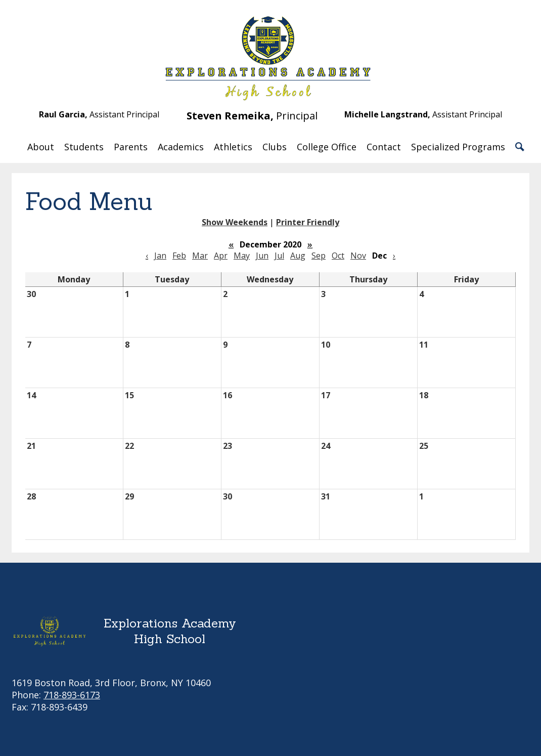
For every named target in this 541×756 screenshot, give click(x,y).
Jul (279, 256)
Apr (221, 256)
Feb (179, 256)
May (242, 256)
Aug (298, 256)
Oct (338, 256)
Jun (262, 256)
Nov (358, 256)
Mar (200, 256)
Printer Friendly (308, 222)
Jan (160, 256)
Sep (319, 256)
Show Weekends (235, 222)
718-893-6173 (72, 695)
